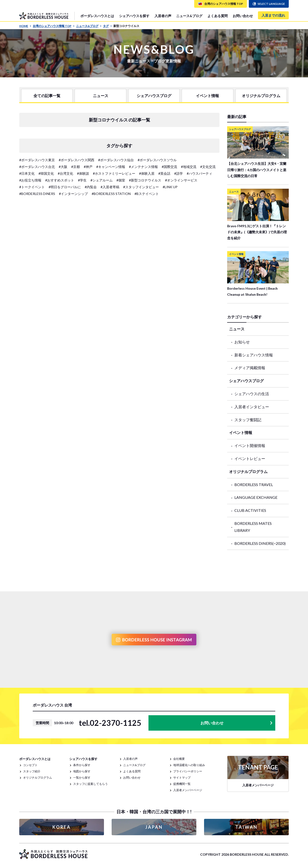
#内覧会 (91, 187)
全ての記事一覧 (47, 96)
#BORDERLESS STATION (111, 194)
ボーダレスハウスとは (97, 16)
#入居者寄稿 (110, 187)
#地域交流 (189, 167)
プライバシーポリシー (188, 771)
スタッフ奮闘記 (248, 420)
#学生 (82, 180)
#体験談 (83, 173)
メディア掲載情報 (250, 368)
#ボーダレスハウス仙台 (116, 160)
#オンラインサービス (181, 180)
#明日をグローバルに (65, 187)
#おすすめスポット (60, 180)
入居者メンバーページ (188, 790)
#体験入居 (147, 173)
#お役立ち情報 (30, 180)
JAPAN (154, 827)
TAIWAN (246, 827)
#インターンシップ (73, 194)
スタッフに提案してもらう (90, 784)
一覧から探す (82, 778)
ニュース (101, 96)
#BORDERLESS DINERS (37, 194)
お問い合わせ (243, 16)
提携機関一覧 (182, 784)
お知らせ (242, 342)
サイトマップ (182, 778)
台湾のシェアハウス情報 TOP (54, 26)
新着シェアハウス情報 (254, 355)
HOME (25, 26)
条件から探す (82, 765)
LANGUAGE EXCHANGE (256, 497)
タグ (107, 26)
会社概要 (179, 759)
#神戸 (88, 167)
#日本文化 (27, 173)
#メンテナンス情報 (143, 167)
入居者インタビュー (252, 407)
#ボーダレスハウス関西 (77, 160)
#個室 (121, 180)
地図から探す (82, 771)
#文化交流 (208, 167)
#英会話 (164, 173)
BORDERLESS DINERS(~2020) (260, 543)
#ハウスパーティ (199, 173)
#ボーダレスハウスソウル (157, 160)
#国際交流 (169, 167)
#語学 (179, 173)
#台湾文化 (65, 173)
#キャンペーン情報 (111, 167)
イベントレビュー (250, 458)
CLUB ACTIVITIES (250, 510)
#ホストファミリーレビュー (114, 173)
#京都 (76, 167)
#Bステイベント (147, 194)
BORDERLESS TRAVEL (254, 484)
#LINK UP (170, 187)
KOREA (62, 827)
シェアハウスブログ (154, 96)
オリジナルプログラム (261, 96)
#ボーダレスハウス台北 (37, 167)
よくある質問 (218, 16)
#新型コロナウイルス (145, 180)
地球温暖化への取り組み (189, 765)
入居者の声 (163, 16)
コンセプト (30, 765)
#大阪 (63, 167)
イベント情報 (207, 96)
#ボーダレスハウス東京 (37, 160)
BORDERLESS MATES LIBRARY (253, 527)
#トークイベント (32, 187)
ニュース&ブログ (189, 16)
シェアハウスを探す (134, 16)
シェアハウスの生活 (252, 394)
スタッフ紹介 (32, 771)
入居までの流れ (273, 15)
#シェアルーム (102, 180)
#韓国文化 (46, 173)
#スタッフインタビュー (141, 187)
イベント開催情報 (250, 445)
